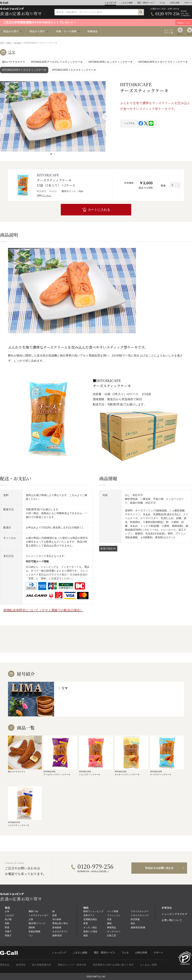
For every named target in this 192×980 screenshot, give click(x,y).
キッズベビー (114, 931)
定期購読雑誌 (90, 919)
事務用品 (112, 927)
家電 (86, 923)
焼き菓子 (18, 43)
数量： (164, 186)
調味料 (32, 927)
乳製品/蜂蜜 (34, 931)
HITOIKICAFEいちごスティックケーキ (111, 62)
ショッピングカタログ (174, 914)
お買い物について (172, 920)
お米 (7, 911)
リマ (12, 52)
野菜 (7, 927)
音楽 (109, 919)
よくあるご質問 (148, 965)
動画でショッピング (93, 911)
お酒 (31, 919)
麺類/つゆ (33, 911)
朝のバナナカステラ (14, 62)
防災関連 (135, 919)
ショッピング (110, 3)
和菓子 (8, 935)
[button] (51, 154)
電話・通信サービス (146, 3)
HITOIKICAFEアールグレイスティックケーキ (57, 62)
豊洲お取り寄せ (60, 923)
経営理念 (21, 965)
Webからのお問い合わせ (159, 868)
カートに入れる (99, 210)
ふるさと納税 (127, 3)
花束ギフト (89, 915)
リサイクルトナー (140, 911)
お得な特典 (175, 3)
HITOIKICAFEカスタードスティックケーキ (163, 62)
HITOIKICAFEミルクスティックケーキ (74, 70)
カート (190, 34)
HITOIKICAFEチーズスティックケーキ (24, 70)
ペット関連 (113, 911)
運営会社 (5, 965)
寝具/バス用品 (90, 931)
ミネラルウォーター (39, 915)
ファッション (114, 915)
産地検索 (57, 927)
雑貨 (86, 935)
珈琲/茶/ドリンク (37, 923)
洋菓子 (9, 43)
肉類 (7, 923)
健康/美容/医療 (138, 927)
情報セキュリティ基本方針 (72, 965)
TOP (2, 43)
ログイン (180, 34)
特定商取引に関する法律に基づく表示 (113, 965)
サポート (188, 3)
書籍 (109, 923)
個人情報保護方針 (42, 965)
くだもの (9, 915)
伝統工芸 (112, 935)
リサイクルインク (140, 915)
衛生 (133, 923)
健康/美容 (57, 935)
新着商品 (92, 31)
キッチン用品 (90, 927)
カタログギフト (60, 931)
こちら (48, 195)
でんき (162, 3)
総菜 (55, 915)
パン (31, 935)
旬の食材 (57, 919)
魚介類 (8, 919)
